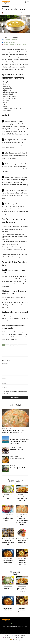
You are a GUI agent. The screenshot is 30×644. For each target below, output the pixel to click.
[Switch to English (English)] (7, 636)
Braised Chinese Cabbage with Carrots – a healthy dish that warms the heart (22, 520)
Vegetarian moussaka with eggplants (8, 519)
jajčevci (12, 345)
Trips (11, 437)
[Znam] (6, 2)
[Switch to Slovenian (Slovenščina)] (9, 40)
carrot (16, 345)
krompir (7, 345)
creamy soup (24, 345)
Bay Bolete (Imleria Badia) (18, 468)
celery (19, 345)
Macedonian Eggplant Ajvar (22, 541)
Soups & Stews (5, 6)
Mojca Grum (11, 13)
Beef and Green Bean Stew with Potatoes (22, 499)
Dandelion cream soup (8, 498)
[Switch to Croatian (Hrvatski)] (8, 42)
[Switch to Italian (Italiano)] (21, 45)
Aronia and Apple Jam (17, 450)
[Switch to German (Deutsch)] (8, 45)
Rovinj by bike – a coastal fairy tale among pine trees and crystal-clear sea (19, 441)
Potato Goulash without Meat (8, 561)
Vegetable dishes (7, 428)
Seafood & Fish (14, 456)
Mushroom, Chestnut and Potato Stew (22, 562)
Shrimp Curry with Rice (17, 459)
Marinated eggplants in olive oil (8, 542)
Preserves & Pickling (16, 447)
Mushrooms (13, 466)
